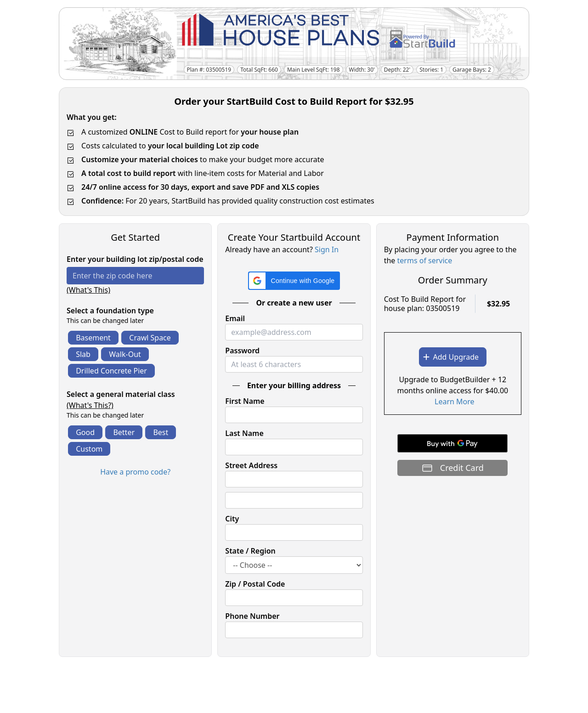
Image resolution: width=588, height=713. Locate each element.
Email (235, 318)
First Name (245, 401)
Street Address (251, 465)
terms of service (425, 260)
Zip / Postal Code (255, 584)
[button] (294, 281)
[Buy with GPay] (452, 443)
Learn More (455, 402)
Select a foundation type (110, 311)
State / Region (250, 551)
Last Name (244, 433)
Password (242, 351)
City (232, 519)
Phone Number (252, 616)
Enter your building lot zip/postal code (135, 259)
